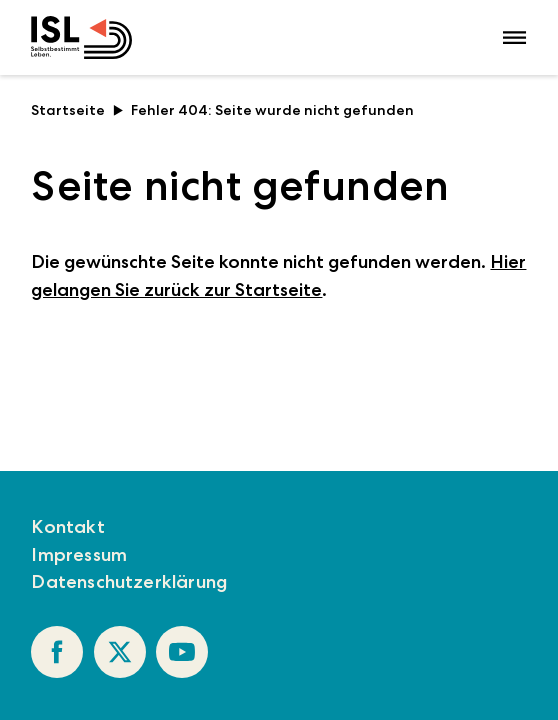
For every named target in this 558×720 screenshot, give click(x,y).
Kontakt (67, 526)
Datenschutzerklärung (129, 581)
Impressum (79, 554)
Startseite (77, 110)
